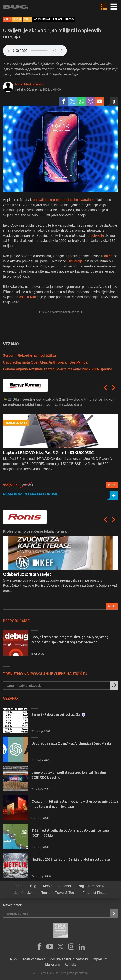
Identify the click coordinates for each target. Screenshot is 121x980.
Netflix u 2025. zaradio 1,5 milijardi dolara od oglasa (71, 859)
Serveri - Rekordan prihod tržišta (29, 356)
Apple (7, 19)
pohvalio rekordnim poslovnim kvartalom (64, 200)
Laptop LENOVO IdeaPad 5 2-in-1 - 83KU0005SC (48, 452)
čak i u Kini (28, 297)
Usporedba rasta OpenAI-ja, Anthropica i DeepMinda (45, 362)
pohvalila (98, 236)
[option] (60, 443)
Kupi (112, 485)
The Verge (75, 261)
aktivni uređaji (42, 19)
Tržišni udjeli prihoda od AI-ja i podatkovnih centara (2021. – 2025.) (70, 833)
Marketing (53, 964)
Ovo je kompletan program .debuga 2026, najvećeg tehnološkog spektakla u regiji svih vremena (70, 639)
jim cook (69, 19)
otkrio (108, 256)
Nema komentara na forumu (31, 494)
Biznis (27, 19)
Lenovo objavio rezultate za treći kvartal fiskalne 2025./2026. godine (58, 369)
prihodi (58, 19)
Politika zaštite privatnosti (69, 959)
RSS (14, 959)
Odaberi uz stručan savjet (27, 574)
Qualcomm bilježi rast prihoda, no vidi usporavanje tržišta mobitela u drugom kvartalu (75, 804)
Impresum (100, 959)
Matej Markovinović (29, 84)
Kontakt (70, 964)
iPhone (17, 19)
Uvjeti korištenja (33, 959)
